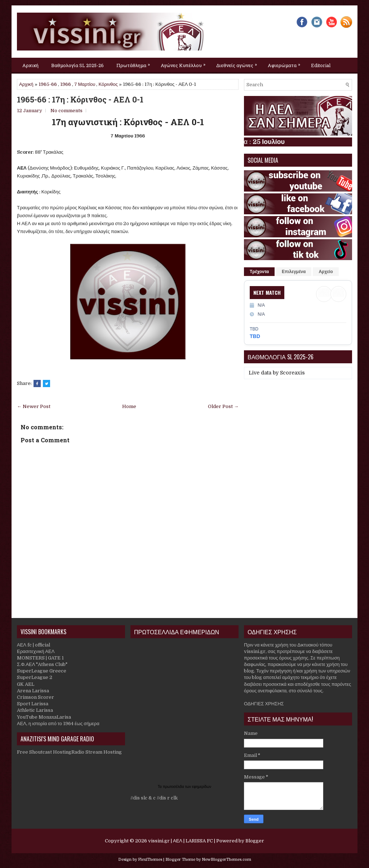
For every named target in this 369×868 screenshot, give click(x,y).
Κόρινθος (108, 84)
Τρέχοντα (259, 272)
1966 (66, 84)
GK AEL (26, 684)
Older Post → (223, 406)
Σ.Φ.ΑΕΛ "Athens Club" (42, 664)
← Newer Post (34, 406)
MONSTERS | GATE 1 (40, 658)
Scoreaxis (292, 373)
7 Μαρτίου (85, 84)
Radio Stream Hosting (97, 752)
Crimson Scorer (35, 697)
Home (129, 406)
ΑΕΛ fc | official (34, 645)
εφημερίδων (202, 787)
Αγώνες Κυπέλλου (185, 63)
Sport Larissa (33, 704)
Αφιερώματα (286, 63)
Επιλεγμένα (294, 272)
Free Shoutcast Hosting (44, 752)
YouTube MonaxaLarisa (44, 717)
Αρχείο (326, 272)
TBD (255, 336)
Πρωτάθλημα (135, 63)
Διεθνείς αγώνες (238, 63)
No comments (66, 111)
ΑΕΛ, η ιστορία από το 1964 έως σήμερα (58, 724)
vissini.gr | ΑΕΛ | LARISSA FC (181, 841)
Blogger (255, 841)
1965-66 (48, 84)
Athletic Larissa (35, 710)
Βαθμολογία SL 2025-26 (77, 65)
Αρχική (30, 65)
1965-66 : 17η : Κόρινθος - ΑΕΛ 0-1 (80, 100)
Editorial (321, 65)
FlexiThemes (150, 860)
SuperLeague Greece (42, 671)
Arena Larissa (33, 691)
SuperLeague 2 (35, 677)
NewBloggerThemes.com (226, 860)
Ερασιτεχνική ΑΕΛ (36, 651)
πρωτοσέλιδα (174, 787)
